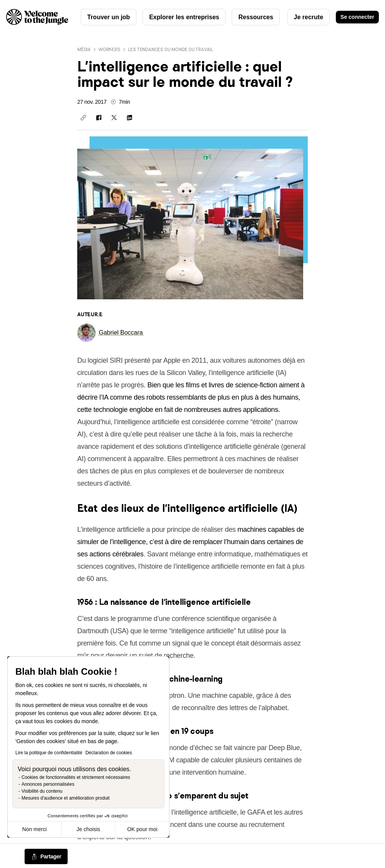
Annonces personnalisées (48, 784)
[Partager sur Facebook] (99, 118)
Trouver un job (109, 17)
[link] (121, 333)
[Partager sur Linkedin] (129, 118)
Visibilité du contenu (42, 791)
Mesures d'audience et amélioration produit (66, 798)
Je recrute (309, 17)
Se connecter (357, 17)
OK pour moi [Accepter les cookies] (142, 829)
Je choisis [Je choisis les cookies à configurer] (88, 829)
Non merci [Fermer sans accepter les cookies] (35, 829)
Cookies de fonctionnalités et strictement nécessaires (76, 777)
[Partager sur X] (114, 118)
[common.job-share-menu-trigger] (46, 857)
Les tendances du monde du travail (171, 49)
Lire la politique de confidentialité (49, 753)
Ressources (256, 17)
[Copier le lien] (83, 118)
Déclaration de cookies (109, 753)
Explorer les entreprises (184, 17)
